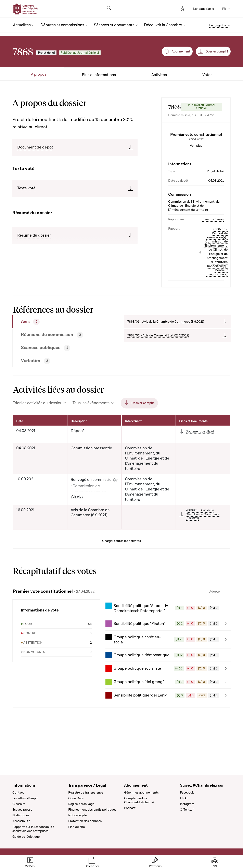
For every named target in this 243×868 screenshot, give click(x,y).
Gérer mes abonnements (141, 793)
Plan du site (76, 827)
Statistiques (21, 815)
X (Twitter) (187, 810)
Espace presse (22, 810)
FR (224, 9)
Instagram (187, 804)
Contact (18, 793)
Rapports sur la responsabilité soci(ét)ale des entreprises (33, 829)
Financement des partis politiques (92, 810)
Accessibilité (21, 821)
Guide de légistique (26, 837)
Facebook (187, 793)
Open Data (76, 798)
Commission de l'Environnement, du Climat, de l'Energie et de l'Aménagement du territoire (194, 240)
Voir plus (196, 180)
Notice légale (78, 815)
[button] (168, 643)
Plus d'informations (99, 75)
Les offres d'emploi (26, 798)
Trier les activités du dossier (37, 438)
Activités (159, 75)
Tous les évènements (91, 438)
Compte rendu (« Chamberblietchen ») (139, 800)
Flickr (184, 798)
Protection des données (85, 821)
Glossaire (19, 804)
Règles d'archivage (81, 804)
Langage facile (204, 9)
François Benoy (213, 254)
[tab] (56, 356)
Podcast (130, 808)
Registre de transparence (86, 793)
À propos (39, 75)
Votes (207, 75)
